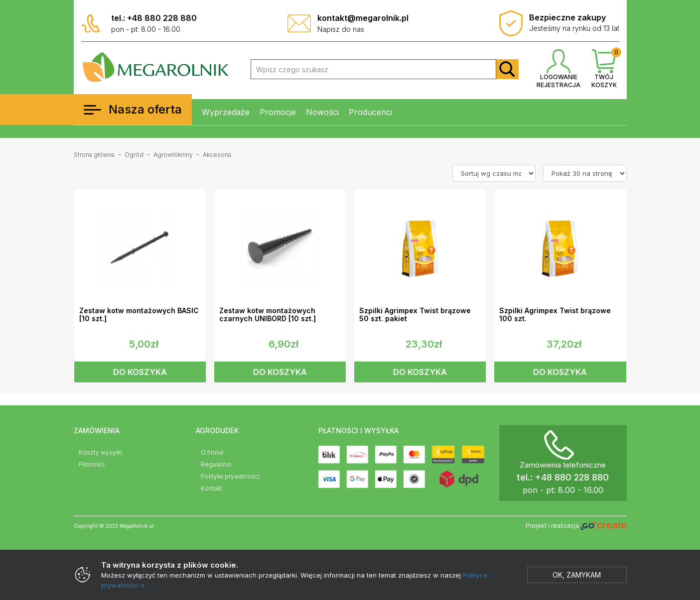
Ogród (134, 155)
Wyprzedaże (226, 112)
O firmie (212, 452)
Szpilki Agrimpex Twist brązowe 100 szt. (555, 315)
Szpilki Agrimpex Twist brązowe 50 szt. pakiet (415, 315)
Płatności (92, 464)
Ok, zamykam (577, 575)
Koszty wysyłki (100, 452)
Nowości (322, 112)
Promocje (278, 112)
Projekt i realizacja (576, 526)
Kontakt (211, 488)
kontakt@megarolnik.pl (363, 18)
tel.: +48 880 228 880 (154, 18)
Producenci (370, 112)
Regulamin (216, 464)
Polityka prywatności (230, 476)
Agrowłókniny (173, 155)
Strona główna (94, 155)
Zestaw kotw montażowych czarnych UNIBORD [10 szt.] (268, 315)
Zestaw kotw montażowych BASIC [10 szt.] (139, 315)
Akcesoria (217, 155)
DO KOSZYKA (140, 372)
